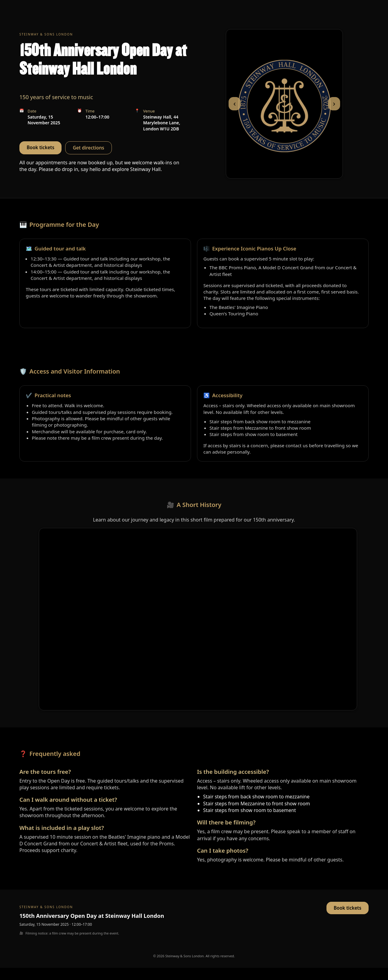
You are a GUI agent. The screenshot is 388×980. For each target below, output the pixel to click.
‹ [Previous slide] (235, 104)
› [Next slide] (334, 104)
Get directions (89, 148)
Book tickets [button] (40, 147)
